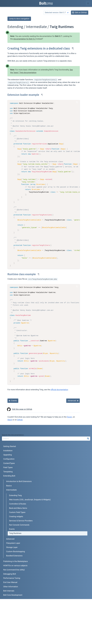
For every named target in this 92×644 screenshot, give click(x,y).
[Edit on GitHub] (80, 13)
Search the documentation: (13, 435)
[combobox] (46, 439)
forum (70, 417)
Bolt (46, 3)
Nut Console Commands (19, 525)
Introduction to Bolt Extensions (19, 481)
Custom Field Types (17, 512)
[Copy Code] (77, 102)
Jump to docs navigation (19, 19)
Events (12, 529)
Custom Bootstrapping (16, 552)
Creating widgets (16, 517)
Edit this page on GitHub (20, 409)
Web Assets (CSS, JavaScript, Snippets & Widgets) (30, 500)
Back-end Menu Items (18, 508)
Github (20, 420)
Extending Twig (15, 495)
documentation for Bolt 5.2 (24, 39)
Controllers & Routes (18, 504)
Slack (10, 420)
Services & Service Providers (21, 521)
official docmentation (59, 390)
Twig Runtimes (15, 533)
